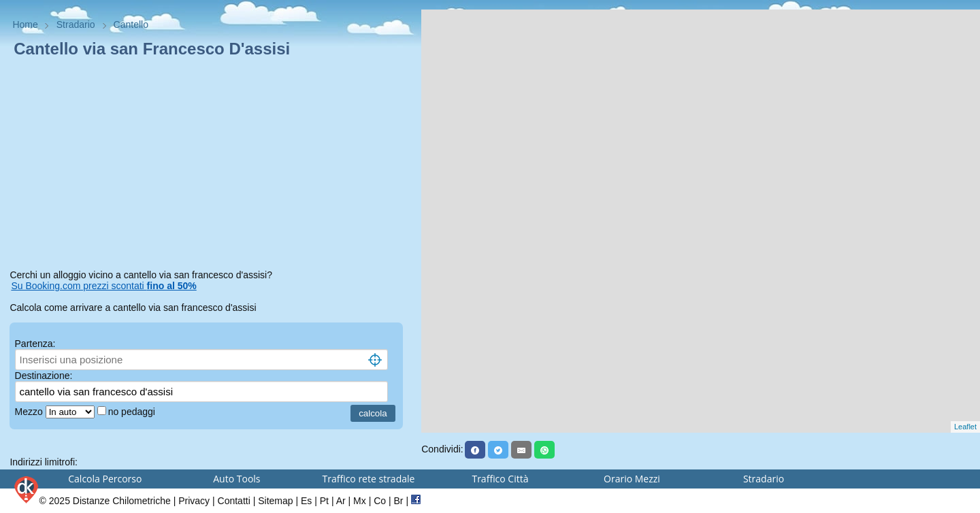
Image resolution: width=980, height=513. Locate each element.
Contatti (234, 501)
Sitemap (275, 501)
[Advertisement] (210, 166)
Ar (341, 501)
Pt (324, 501)
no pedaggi (133, 412)
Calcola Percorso (105, 479)
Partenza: (35, 344)
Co (380, 501)
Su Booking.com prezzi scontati (103, 286)
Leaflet (965, 427)
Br (399, 501)
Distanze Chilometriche (122, 501)
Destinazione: (44, 376)
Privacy (194, 501)
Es (306, 501)
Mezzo (30, 412)
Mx (360, 501)
